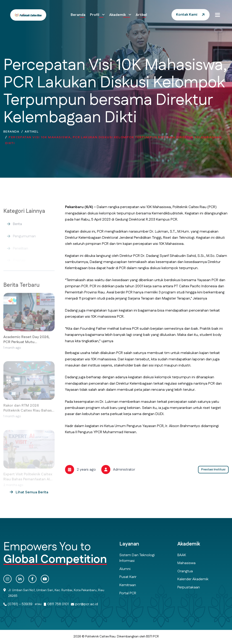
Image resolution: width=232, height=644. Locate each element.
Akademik (118, 15)
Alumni (125, 569)
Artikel (141, 15)
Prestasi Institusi (213, 469)
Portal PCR (128, 593)
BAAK (182, 555)
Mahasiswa (186, 563)
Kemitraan (128, 585)
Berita (17, 229)
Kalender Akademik (193, 579)
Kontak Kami (187, 15)
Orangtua (185, 571)
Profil (95, 15)
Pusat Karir (128, 577)
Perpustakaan (189, 587)
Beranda (78, 15)
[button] (217, 15)
